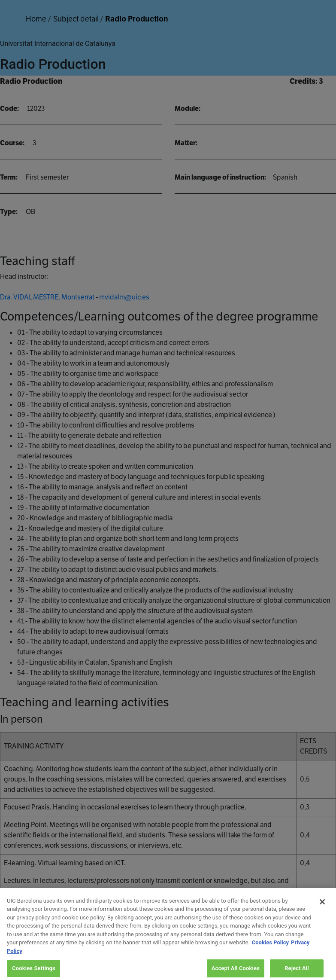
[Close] (322, 906)
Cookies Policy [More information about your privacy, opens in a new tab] (270, 947)
